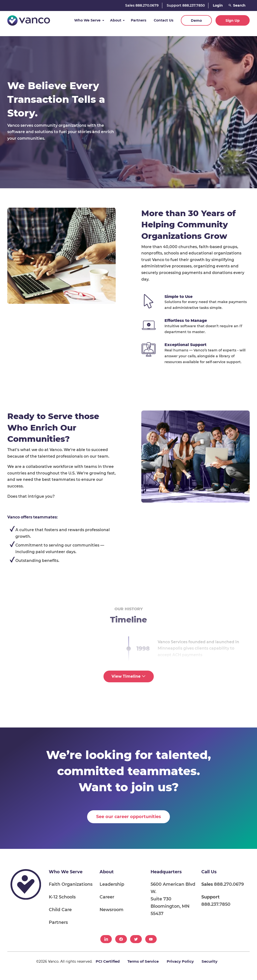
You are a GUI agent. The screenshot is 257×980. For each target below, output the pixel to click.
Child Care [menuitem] (60, 910)
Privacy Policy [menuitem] (180, 961)
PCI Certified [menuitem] (108, 961)
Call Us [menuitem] (209, 872)
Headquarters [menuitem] (166, 872)
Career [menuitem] (107, 897)
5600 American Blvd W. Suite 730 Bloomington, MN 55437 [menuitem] (173, 899)
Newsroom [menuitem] (112, 910)
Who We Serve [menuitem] (66, 872)
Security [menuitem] (210, 961)
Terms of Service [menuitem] (143, 961)
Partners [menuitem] (58, 922)
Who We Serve (87, 20)
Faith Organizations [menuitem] (71, 884)
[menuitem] (106, 939)
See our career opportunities (128, 817)
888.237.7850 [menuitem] (216, 901)
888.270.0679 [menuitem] (223, 884)
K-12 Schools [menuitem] (62, 897)
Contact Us (164, 20)
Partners (139, 20)
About (116, 20)
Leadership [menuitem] (112, 884)
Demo (196, 21)
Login (218, 5)
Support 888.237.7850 (186, 5)
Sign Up (233, 21)
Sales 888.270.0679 (142, 5)
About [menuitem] (107, 872)
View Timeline (128, 676)
